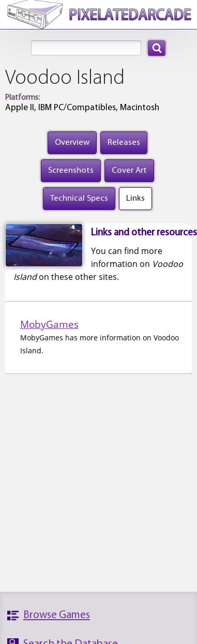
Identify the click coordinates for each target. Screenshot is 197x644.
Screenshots (71, 170)
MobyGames (49, 324)
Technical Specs (79, 198)
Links (135, 198)
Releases (124, 143)
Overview (72, 143)
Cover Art (129, 170)
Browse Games (57, 615)
